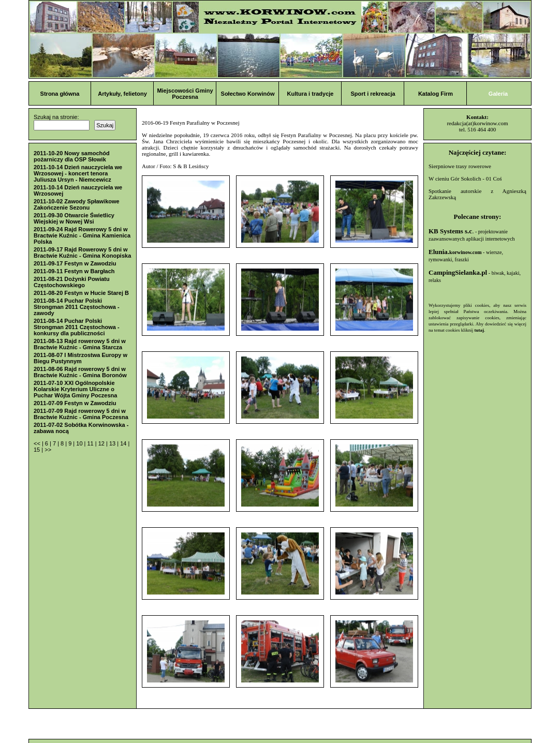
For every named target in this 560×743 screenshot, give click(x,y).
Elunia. (455, 252)
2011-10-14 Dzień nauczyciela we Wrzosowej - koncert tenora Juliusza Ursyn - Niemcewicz (78, 173)
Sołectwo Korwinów (248, 94)
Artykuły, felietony (122, 94)
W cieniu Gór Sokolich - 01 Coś (465, 179)
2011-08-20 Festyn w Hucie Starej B (81, 293)
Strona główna (60, 94)
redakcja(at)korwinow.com (477, 123)
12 (102, 443)
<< (38, 443)
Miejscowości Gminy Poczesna (185, 94)
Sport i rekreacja (373, 94)
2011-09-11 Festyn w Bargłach (74, 271)
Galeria (498, 94)
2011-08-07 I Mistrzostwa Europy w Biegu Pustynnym (80, 358)
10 (80, 443)
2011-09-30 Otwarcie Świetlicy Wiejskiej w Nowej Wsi (74, 218)
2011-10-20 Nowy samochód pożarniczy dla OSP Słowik (72, 156)
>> (48, 450)
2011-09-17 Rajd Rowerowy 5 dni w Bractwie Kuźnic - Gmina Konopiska (82, 252)
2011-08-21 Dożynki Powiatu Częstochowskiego (72, 282)
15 (38, 450)
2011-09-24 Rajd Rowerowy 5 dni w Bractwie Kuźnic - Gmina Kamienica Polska (82, 235)
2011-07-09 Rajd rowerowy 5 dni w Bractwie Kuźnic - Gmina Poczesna (81, 414)
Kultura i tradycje (311, 94)
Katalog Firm (436, 94)
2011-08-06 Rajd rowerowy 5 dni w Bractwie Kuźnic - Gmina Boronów (80, 372)
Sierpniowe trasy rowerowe (460, 166)
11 (91, 443)
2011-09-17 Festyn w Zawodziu (75, 263)
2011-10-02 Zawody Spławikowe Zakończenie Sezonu (77, 204)
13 (113, 443)
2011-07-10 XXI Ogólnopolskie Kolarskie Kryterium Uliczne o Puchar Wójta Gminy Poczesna (75, 389)
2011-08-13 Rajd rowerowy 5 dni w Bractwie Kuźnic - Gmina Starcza (80, 344)
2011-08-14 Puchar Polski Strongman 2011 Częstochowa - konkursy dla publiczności (77, 327)
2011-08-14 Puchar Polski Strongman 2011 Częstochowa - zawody (77, 307)
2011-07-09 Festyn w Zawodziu (75, 403)
